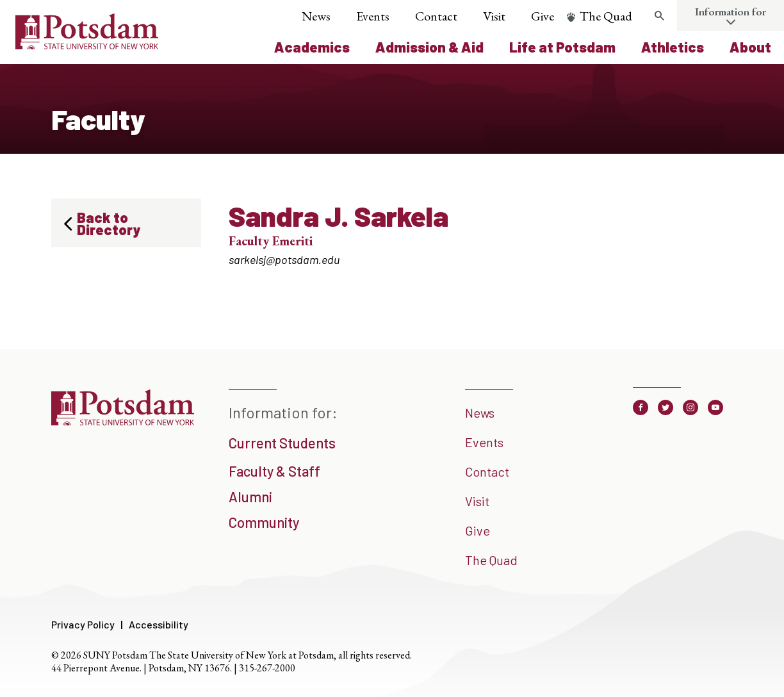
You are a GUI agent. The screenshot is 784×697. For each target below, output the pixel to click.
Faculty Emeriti (271, 241)
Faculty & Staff (274, 471)
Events (373, 16)
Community (264, 522)
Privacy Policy (83, 624)
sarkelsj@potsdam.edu (284, 259)
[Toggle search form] (659, 16)
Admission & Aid (429, 47)
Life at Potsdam (562, 47)
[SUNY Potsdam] (123, 421)
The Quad (606, 16)
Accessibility (159, 624)
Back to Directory (109, 223)
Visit (494, 16)
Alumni (250, 496)
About (750, 47)
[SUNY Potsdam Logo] (87, 45)
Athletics (673, 47)
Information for (731, 12)
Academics (312, 47)
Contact (436, 16)
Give (543, 16)
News (316, 16)
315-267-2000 (267, 668)
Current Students (282, 443)
